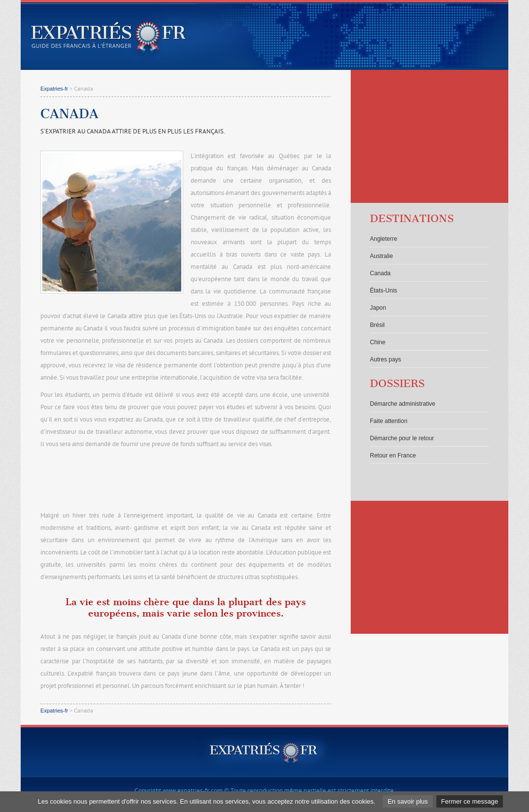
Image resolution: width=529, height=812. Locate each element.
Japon (378, 308)
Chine (378, 342)
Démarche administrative (403, 404)
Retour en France (393, 455)
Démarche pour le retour (402, 438)
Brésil (377, 325)
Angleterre (383, 239)
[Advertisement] (186, 481)
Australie (381, 256)
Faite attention (389, 421)
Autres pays (385, 359)
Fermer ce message (470, 801)
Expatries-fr (54, 89)
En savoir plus (408, 801)
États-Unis (383, 291)
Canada (380, 273)
